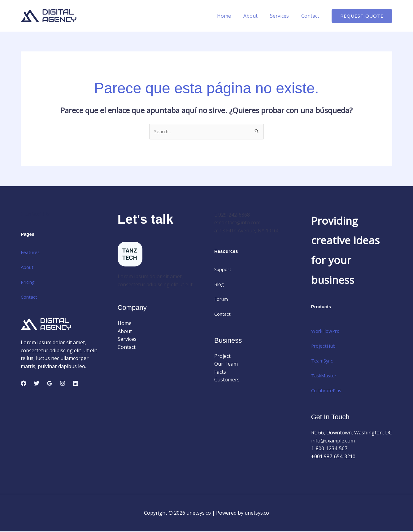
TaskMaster (325, 376)
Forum (222, 300)
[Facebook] (24, 384)
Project (222, 356)
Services (283, 16)
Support (224, 270)
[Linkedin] (76, 384)
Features (31, 253)
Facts (220, 372)
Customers (227, 380)
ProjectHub (324, 346)
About (257, 16)
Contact (311, 16)
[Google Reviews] (50, 384)
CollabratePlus (328, 391)
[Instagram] (63, 384)
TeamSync (323, 361)
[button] (362, 16)
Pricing (29, 282)
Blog (220, 285)
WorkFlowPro (327, 332)
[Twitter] (37, 384)
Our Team (226, 364)
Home (233, 16)
